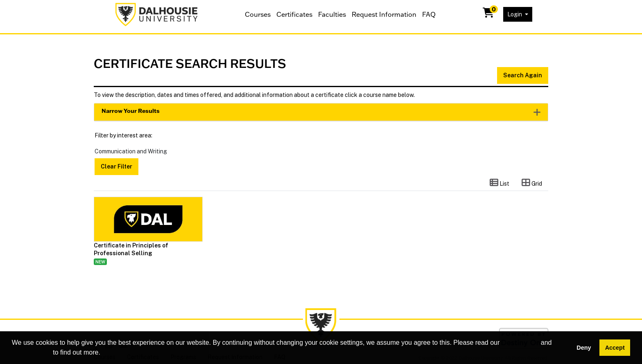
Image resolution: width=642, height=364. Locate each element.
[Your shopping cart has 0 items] (489, 14)
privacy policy (32, 352)
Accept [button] (615, 348)
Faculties (332, 14)
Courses (258, 14)
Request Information (384, 14)
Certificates (294, 14)
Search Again (523, 75)
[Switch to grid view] (532, 183)
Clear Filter (116, 166)
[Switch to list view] (500, 183)
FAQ (429, 14)
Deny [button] (584, 348)
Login (515, 14)
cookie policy (520, 343)
